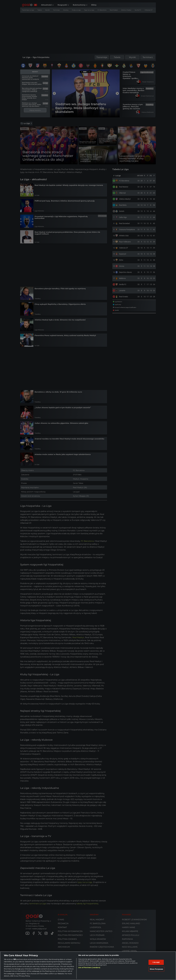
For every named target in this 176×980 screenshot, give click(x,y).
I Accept (156, 962)
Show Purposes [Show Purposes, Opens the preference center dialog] (157, 969)
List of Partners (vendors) (89, 967)
